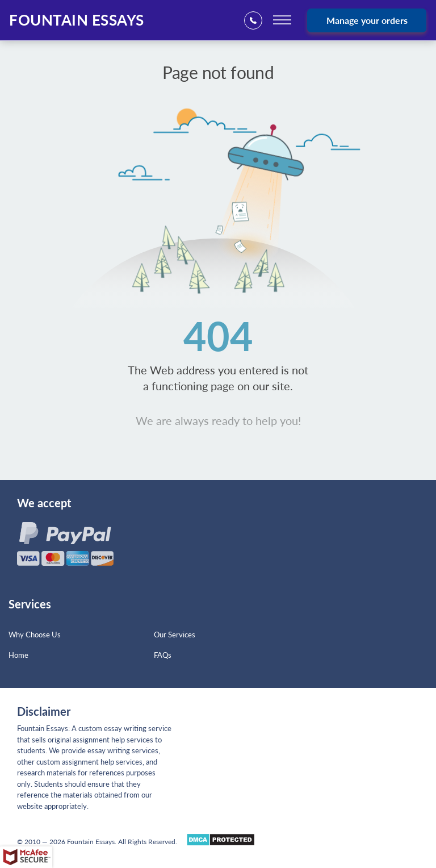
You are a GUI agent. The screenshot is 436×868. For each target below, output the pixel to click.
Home (18, 655)
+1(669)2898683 (257, 21)
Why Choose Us (35, 635)
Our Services (175, 635)
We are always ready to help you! (218, 420)
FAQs (163, 655)
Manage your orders (367, 20)
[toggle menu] (282, 20)
